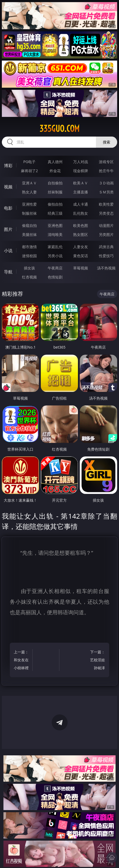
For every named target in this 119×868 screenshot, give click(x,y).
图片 (8, 229)
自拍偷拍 (55, 183)
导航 (8, 272)
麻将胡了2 (29, 171)
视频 (8, 187)
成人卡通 (81, 204)
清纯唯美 (55, 234)
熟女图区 (81, 234)
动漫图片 (106, 225)
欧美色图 (81, 225)
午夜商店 (55, 268)
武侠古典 (106, 247)
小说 (8, 251)
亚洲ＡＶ (29, 183)
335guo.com (59, 129)
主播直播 (81, 192)
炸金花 (55, 171)
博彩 (8, 166)
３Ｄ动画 (106, 183)
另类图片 (106, 234)
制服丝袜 (29, 213)
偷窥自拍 (29, 225)
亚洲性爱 (29, 204)
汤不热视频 (106, 268)
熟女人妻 (29, 192)
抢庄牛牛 (106, 171)
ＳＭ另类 (106, 192)
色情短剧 (55, 277)
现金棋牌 (81, 171)
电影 (8, 208)
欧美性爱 (106, 204)
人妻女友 (81, 247)
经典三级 (55, 213)
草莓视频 (81, 268)
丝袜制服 (55, 192)
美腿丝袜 (29, 234)
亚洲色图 (55, 225)
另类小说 (55, 256)
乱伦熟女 (81, 213)
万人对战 (81, 162)
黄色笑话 (81, 256)
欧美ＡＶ (81, 183)
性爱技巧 (106, 256)
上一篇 (22, 661)
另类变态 (106, 213)
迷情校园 (29, 256)
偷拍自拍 (55, 204)
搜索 (107, 142)
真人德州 (55, 162)
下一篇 (97, 661)
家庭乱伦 (55, 247)
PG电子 (30, 162)
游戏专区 (106, 162)
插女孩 (29, 268)
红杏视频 (29, 277)
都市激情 (29, 247)
